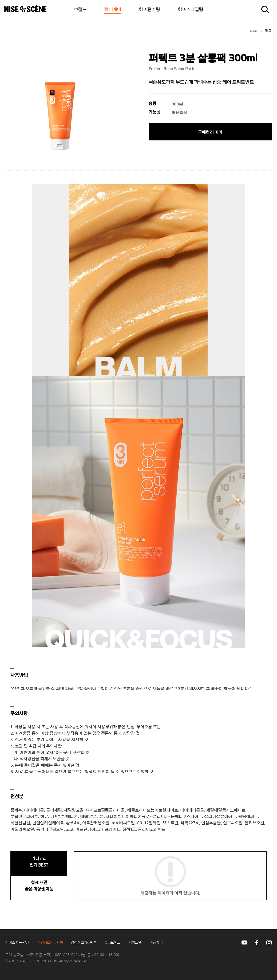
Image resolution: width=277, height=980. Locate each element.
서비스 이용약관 (17, 943)
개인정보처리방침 (50, 943)
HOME (253, 31)
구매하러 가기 (210, 132)
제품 (268, 31)
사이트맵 (135, 943)
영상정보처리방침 (84, 943)
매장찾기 (156, 943)
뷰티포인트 (112, 943)
